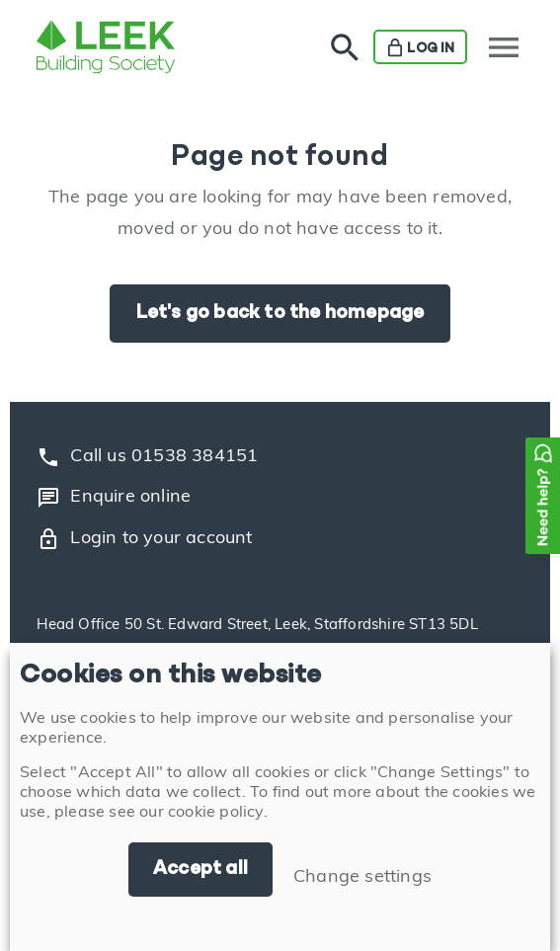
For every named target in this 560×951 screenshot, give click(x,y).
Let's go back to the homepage (280, 313)
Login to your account (144, 539)
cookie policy (216, 813)
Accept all (200, 869)
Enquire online (114, 498)
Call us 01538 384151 (147, 457)
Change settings (362, 877)
